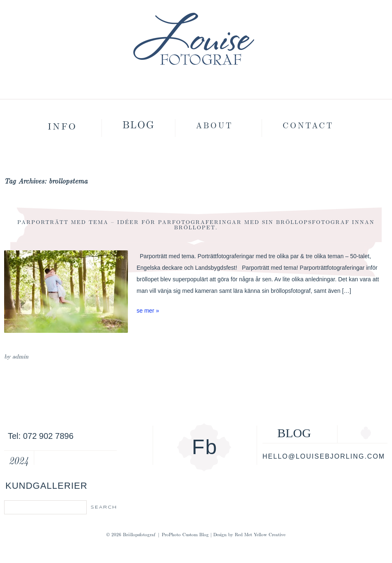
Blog (139, 124)
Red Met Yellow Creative (260, 534)
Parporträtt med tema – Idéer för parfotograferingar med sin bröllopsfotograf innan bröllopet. (196, 224)
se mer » (148, 311)
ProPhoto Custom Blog (185, 534)
